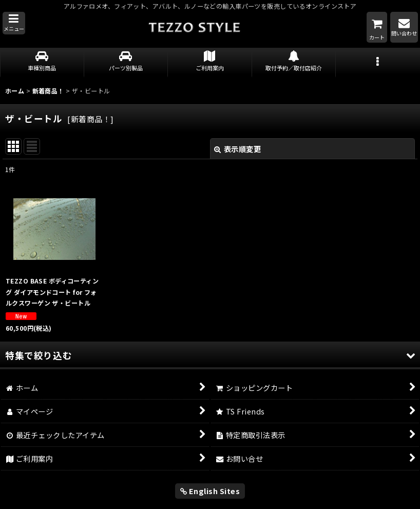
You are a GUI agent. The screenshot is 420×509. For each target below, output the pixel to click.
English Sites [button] (210, 491)
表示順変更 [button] (237, 149)
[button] (14, 23)
